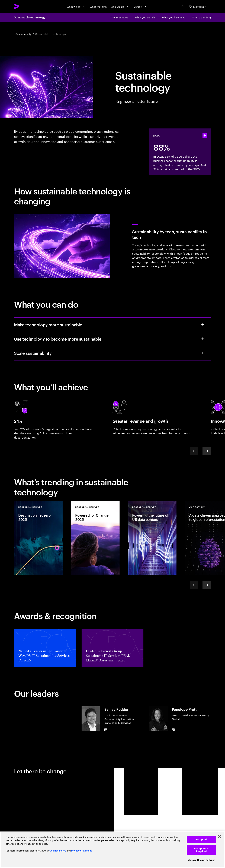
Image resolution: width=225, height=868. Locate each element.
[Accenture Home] (25, 6)
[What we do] (76, 6)
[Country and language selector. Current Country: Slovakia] (199, 6)
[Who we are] (120, 6)
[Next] (207, 451)
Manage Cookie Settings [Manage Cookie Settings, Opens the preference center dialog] (201, 860)
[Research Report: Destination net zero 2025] (38, 538)
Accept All (201, 839)
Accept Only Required (201, 850)
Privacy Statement (81, 851)
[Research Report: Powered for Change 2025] (95, 538)
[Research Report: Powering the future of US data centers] (152, 538)
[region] (112, 850)
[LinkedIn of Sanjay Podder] (106, 730)
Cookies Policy (58, 851)
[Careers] (141, 6)
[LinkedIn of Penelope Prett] (173, 730)
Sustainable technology (30, 17)
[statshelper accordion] (205, 135)
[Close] (219, 837)
